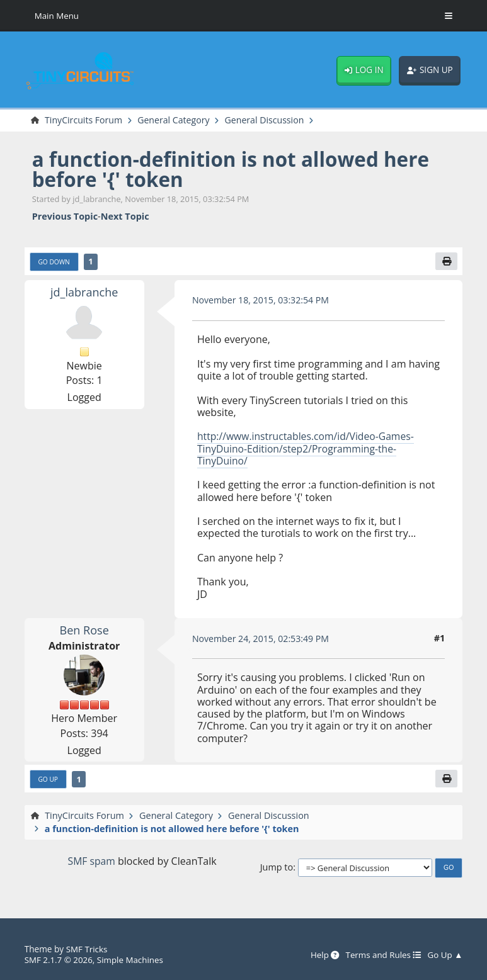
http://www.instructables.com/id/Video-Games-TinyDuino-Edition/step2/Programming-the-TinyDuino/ (308, 449)
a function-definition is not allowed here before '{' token (235, 169)
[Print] (447, 262)
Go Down (55, 262)
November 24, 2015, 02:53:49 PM (262, 639)
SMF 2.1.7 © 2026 (60, 960)
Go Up (49, 780)
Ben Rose (84, 630)
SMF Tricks (87, 949)
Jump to (277, 868)
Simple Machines (132, 960)
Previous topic (65, 217)
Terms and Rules (381, 955)
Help (322, 955)
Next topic (125, 217)
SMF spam (92, 862)
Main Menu (57, 15)
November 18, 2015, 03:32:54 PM (262, 301)
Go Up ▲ (444, 955)
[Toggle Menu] (449, 16)
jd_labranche (84, 292)
